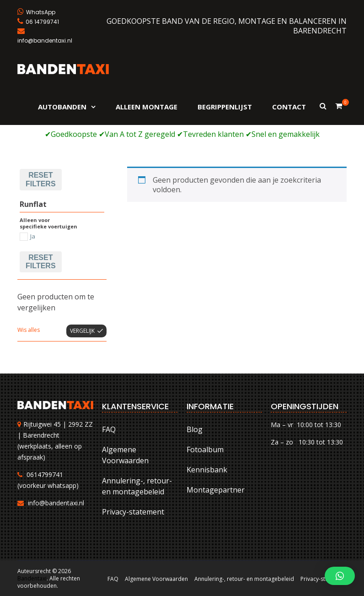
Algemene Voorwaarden (125, 455)
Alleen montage (147, 107)
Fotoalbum (205, 450)
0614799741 (45, 474)
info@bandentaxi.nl (56, 503)
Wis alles (29, 330)
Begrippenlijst (225, 107)
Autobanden (62, 107)
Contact (289, 107)
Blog (195, 429)
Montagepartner (216, 490)
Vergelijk (82, 331)
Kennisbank (207, 470)
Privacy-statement (133, 512)
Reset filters (40, 179)
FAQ (109, 429)
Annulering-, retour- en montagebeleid (137, 486)
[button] (340, 576)
